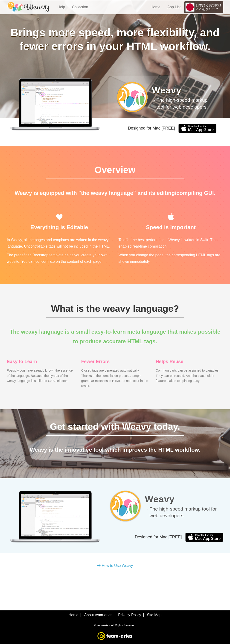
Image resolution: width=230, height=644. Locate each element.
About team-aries (98, 615)
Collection (80, 7)
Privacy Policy (130, 615)
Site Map (154, 615)
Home (156, 7)
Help (61, 7)
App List (174, 7)
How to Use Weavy (115, 566)
